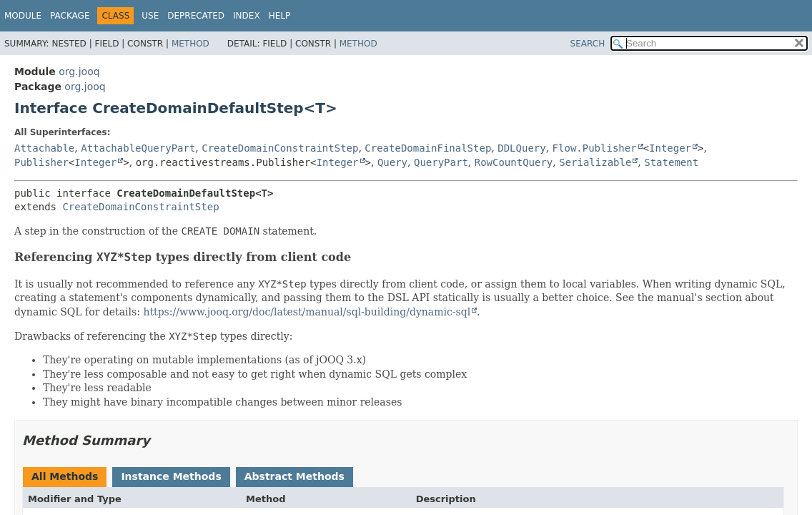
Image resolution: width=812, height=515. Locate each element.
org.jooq (79, 72)
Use (150, 16)
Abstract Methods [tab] (294, 476)
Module (23, 16)
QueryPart (441, 162)
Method (190, 44)
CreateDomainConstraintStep (280, 148)
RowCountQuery (514, 162)
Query (392, 162)
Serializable (595, 162)
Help (280, 16)
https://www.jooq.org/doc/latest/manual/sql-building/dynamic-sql (307, 312)
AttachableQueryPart (138, 148)
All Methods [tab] (65, 476)
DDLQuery (521, 148)
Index (247, 16)
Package (70, 16)
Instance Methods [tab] (171, 476)
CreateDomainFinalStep (428, 148)
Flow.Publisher (595, 148)
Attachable (44, 148)
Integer (670, 148)
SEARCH (588, 44)
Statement (671, 162)
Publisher (41, 162)
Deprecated (196, 16)
